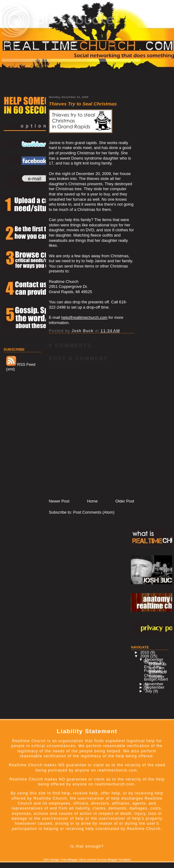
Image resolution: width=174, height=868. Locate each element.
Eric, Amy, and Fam (154, 667)
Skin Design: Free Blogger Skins (65, 859)
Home (92, 501)
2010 (145, 652)
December (154, 659)
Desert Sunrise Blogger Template (109, 859)
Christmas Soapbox (154, 676)
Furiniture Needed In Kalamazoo (155, 672)
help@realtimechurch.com (84, 317)
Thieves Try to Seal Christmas (155, 663)
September (155, 687)
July (149, 691)
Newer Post (59, 501)
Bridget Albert (156, 679)
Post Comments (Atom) (94, 512)
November (154, 684)
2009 (145, 656)
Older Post (125, 501)
